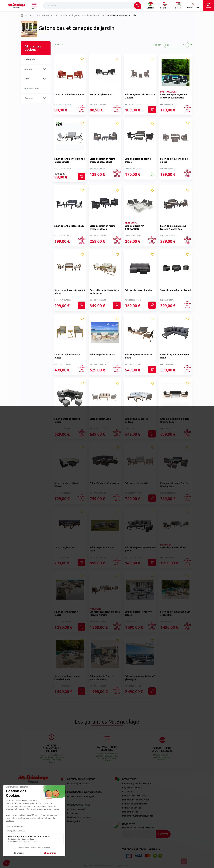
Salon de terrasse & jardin (138, 290)
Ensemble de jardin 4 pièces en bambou (104, 292)
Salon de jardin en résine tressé (138, 160)
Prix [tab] (27, 79)
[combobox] (92, 6)
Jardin (56, 15)
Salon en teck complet (137, 483)
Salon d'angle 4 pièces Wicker (105, 483)
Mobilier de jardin (93, 15)
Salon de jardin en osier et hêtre (139, 356)
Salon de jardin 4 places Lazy (69, 226)
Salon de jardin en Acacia (103, 355)
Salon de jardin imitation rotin (103, 549)
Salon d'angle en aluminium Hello (174, 356)
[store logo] (16, 6)
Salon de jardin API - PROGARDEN (135, 227)
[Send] (163, 834)
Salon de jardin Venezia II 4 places (174, 160)
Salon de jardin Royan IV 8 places (138, 613)
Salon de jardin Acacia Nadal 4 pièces (70, 292)
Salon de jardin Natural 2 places (67, 356)
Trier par (157, 45)
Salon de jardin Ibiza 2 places (69, 95)
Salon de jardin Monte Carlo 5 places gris (140, 678)
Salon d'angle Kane (64, 548)
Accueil (29, 15)
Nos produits (43, 15)
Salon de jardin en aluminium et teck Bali (175, 613)
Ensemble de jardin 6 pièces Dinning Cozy (175, 420)
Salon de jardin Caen (100, 419)
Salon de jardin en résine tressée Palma (67, 678)
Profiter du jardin (72, 15)
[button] (82, 59)
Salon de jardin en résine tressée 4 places (103, 227)
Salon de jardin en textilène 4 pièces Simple (70, 160)
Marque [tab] (29, 69)
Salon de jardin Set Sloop (173, 548)
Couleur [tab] (29, 98)
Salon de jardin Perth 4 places (66, 613)
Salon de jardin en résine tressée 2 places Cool (103, 160)
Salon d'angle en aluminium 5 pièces (140, 549)
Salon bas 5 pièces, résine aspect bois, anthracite (174, 96)
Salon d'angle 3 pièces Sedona (136, 420)
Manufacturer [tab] (32, 88)
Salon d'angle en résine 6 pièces (67, 420)
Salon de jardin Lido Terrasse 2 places (140, 96)
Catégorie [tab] (30, 59)
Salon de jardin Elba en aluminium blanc (102, 678)
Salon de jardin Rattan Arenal (175, 290)
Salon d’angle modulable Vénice (67, 485)
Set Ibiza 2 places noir (101, 95)
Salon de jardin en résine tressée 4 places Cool (173, 227)
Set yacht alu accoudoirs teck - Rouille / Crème (105, 613)
